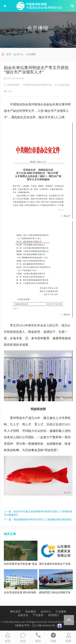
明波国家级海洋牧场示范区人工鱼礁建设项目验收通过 (43, 520)
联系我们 (54, 615)
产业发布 (38, 615)
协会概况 (31, 612)
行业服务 (61, 612)
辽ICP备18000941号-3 (44, 625)
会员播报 (31, 54)
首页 (9, 54)
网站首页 (15, 612)
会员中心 (19, 54)
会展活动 (23, 615)
